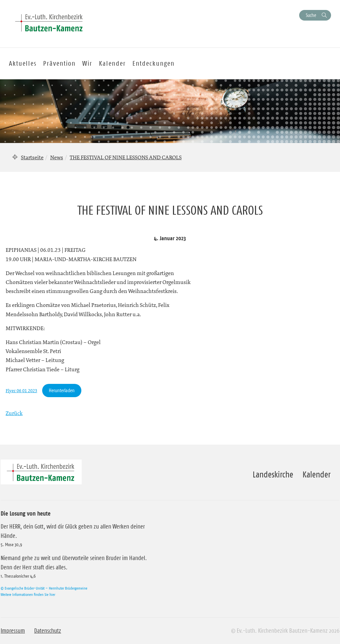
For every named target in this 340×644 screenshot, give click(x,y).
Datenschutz (48, 631)
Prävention (59, 63)
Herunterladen (62, 390)
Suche (311, 15)
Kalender (316, 474)
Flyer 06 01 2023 (21, 391)
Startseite (32, 157)
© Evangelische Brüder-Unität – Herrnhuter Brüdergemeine (44, 588)
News (57, 157)
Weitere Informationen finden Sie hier (28, 594)
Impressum (13, 631)
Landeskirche (273, 474)
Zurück (14, 413)
